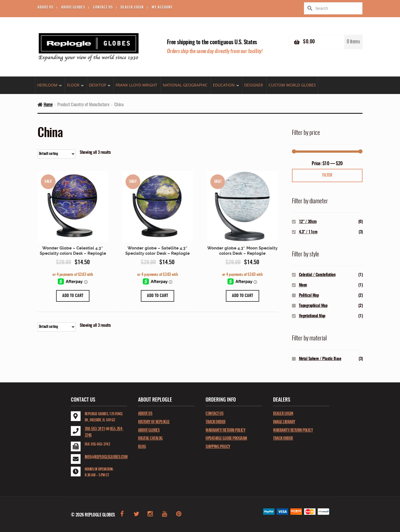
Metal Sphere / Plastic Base (320, 359)
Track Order (216, 422)
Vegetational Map (312, 316)
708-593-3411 (95, 429)
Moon (303, 285)
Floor (73, 85)
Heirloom (47, 85)
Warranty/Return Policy (225, 430)
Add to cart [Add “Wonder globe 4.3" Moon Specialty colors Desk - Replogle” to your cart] (242, 296)
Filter (327, 175)
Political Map (309, 295)
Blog (142, 447)
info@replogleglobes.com (106, 457)
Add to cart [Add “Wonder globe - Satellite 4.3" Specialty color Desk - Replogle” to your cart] (157, 296)
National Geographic (185, 85)
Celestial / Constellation (317, 275)
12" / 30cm (308, 222)
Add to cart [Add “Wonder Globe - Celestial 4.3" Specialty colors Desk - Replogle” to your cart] (73, 296)
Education (224, 85)
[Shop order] (57, 154)
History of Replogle (154, 422)
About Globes (73, 8)
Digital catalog (150, 439)
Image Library (284, 422)
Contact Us (103, 8)
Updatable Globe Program (226, 439)
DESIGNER (254, 85)
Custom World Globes (292, 85)
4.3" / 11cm (308, 232)
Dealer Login (132, 8)
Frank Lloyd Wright (136, 85)
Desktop (97, 85)
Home (48, 105)
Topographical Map (313, 306)
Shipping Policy (218, 447)
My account (162, 8)
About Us (45, 8)
